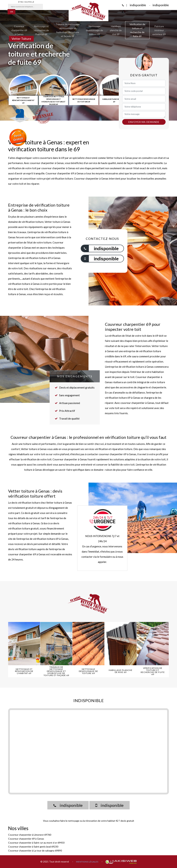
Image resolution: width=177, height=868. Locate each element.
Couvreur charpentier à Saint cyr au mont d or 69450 (36, 843)
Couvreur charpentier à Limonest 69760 (30, 835)
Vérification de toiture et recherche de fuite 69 (137, 30)
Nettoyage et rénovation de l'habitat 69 (41, 30)
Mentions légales (87, 862)
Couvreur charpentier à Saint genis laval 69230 (33, 847)
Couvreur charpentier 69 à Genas (19, 30)
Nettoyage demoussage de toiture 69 (94, 30)
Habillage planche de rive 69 (116, 30)
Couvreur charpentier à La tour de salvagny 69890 (35, 851)
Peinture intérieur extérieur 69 (159, 30)
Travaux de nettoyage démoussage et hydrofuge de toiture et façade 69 (68, 30)
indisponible (138, 5)
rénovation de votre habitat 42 (102, 821)
